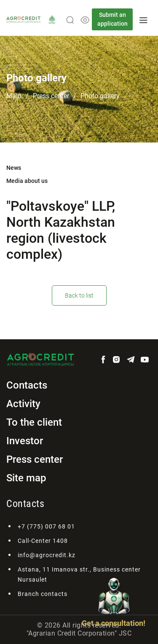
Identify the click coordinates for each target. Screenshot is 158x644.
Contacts (27, 385)
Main (14, 96)
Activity (23, 404)
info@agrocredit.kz (47, 555)
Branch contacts (43, 594)
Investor (25, 441)
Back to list (79, 295)
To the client (34, 422)
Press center (51, 96)
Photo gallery (100, 96)
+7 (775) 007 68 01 (46, 526)
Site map (26, 478)
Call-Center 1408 (43, 541)
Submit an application (112, 19)
